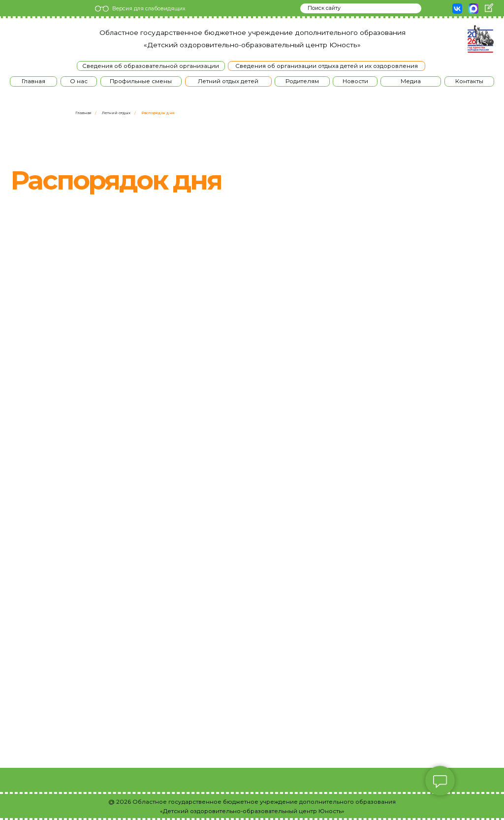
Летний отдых (116, 113)
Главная (83, 113)
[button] (79, 81)
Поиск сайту (324, 8)
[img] (23, 39)
